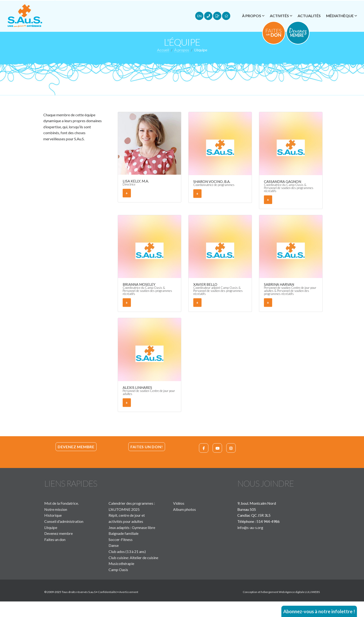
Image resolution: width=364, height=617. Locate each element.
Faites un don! (147, 447)
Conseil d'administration (64, 521)
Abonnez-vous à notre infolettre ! (319, 611)
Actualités (309, 16)
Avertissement (129, 592)
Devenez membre (76, 447)
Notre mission (56, 509)
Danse (114, 545)
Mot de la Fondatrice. (61, 503)
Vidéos (179, 503)
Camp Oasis (118, 570)
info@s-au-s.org (250, 527)
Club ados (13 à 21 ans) (127, 551)
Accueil (163, 50)
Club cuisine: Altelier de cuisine (133, 558)
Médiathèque (340, 16)
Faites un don (55, 539)
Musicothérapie (121, 563)
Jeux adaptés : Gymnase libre (132, 527)
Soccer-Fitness (121, 539)
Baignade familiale (123, 533)
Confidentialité (107, 592)
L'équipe (51, 527)
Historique (53, 515)
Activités (279, 16)
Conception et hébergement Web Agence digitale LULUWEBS (281, 592)
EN (199, 16)
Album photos (184, 509)
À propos (252, 16)
